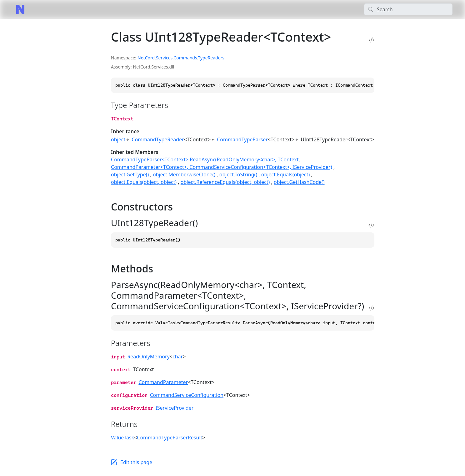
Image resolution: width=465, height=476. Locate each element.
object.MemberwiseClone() (184, 175)
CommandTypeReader (158, 139)
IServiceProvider (174, 408)
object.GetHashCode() (299, 182)
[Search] (408, 9)
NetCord (146, 58)
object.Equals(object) (286, 175)
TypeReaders (211, 58)
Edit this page (136, 462)
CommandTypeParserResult (170, 438)
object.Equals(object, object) (144, 182)
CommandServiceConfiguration (187, 395)
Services (164, 58)
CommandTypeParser (242, 139)
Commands (185, 58)
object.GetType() (130, 175)
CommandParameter (163, 382)
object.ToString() (238, 175)
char (178, 357)
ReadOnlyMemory (148, 357)
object (118, 139)
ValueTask (122, 438)
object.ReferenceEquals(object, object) (225, 182)
